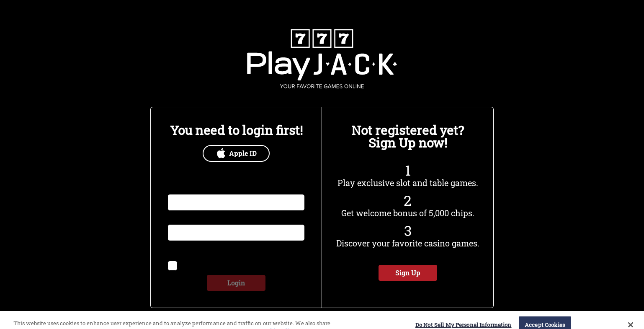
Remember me (201, 265)
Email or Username (194, 189)
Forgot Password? (274, 250)
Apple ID (236, 153)
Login (236, 283)
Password (181, 219)
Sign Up (408, 273)
